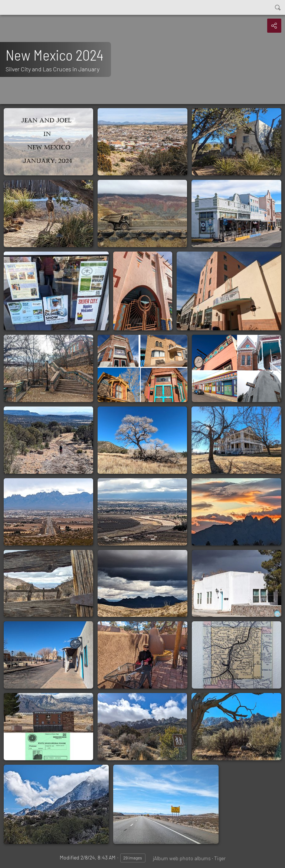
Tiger (220, 858)
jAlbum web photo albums (182, 858)
